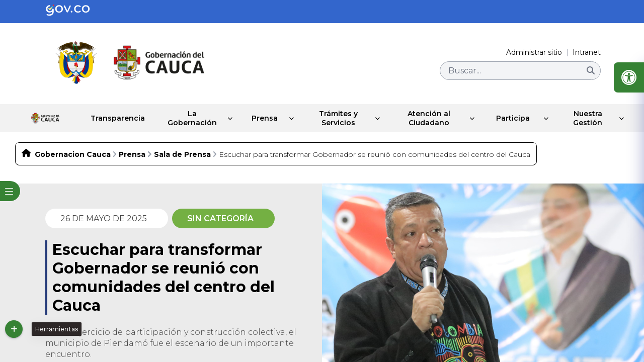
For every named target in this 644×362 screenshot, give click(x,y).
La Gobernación (180, 118)
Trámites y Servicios (335, 118)
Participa (512, 118)
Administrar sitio (534, 52)
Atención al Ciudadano (427, 118)
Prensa (258, 118)
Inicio (36, 118)
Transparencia (101, 118)
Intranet (587, 52)
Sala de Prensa (182, 154)
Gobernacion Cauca (73, 154)
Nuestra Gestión (587, 118)
